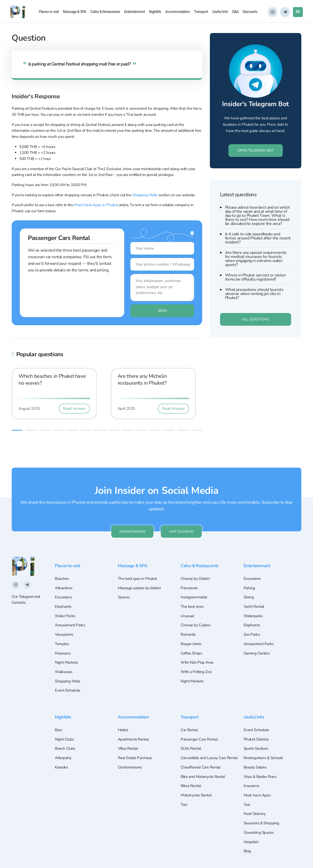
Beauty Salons (256, 762)
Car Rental (190, 723)
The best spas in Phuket (139, 565)
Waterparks (254, 604)
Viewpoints (65, 624)
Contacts (19, 588)
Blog (248, 851)
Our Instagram (130, 517)
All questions (255, 329)
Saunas (124, 584)
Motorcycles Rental (198, 799)
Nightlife (155, 12)
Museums (64, 643)
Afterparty (64, 752)
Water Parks (66, 604)
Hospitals (252, 841)
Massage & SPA (75, 12)
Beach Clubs (66, 743)
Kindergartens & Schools (265, 752)
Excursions (64, 584)
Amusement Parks (71, 614)
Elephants (64, 594)
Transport (201, 12)
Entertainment (135, 12)
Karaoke (62, 762)
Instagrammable (195, 584)
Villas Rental (129, 743)
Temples (62, 634)
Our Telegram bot (26, 582)
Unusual (188, 604)
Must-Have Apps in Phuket (96, 205)
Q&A (235, 12)
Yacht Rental (255, 594)
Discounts (250, 12)
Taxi (184, 809)
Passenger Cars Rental (201, 733)
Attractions (65, 575)
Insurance (252, 782)
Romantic (189, 624)
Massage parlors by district (141, 575)
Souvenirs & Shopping (263, 821)
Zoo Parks (252, 624)
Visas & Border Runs (262, 772)
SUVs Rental (192, 743)
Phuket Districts (258, 733)
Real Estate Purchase (136, 752)
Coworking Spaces (260, 831)
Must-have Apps (258, 792)
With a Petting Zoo (197, 663)
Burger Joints (192, 634)
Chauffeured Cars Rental (202, 769)
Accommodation (177, 12)
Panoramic (190, 575)
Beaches (62, 565)
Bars (59, 723)
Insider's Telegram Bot (256, 109)
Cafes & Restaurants (105, 12)
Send (144, 319)
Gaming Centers (258, 643)
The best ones (193, 594)
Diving (249, 584)
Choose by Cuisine (197, 614)
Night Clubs (65, 733)
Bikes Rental (192, 789)
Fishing (250, 575)
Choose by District (197, 565)
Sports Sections (257, 743)
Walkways (64, 663)
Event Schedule (68, 683)
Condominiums (131, 762)
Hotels (124, 723)
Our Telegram (184, 517)
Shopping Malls (145, 195)
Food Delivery (256, 811)
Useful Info (220, 12)
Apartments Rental (135, 733)
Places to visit (49, 12)
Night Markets (67, 653)
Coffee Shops (192, 643)
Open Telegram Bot (256, 160)
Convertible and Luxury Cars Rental (205, 756)
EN (298, 12)
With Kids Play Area (198, 653)
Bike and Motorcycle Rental (205, 779)
